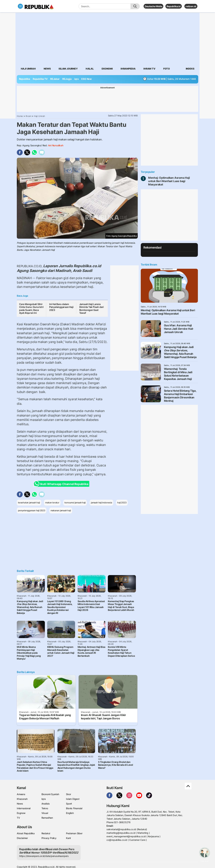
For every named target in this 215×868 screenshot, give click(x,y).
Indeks (190, 69)
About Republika (26, 833)
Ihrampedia (128, 69)
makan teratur (52, 503)
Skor (68, 794)
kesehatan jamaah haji (29, 503)
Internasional (24, 808)
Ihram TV (149, 69)
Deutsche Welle (153, 6)
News (47, 69)
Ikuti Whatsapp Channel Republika (62, 484)
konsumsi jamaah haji (75, 503)
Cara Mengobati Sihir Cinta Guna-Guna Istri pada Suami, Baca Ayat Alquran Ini (31, 309)
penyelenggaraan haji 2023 (32, 510)
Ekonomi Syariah (50, 794)
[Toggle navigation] (20, 6)
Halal (90, 69)
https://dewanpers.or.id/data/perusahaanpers (44, 856)
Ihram (28, 116)
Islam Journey (68, 69)
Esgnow (21, 813)
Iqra (44, 799)
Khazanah (22, 799)
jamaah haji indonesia (101, 503)
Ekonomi (107, 69)
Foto (167, 69)
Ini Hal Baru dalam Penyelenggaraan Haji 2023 (61, 307)
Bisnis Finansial (74, 808)
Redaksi (46, 833)
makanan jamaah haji (61, 510)
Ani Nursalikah (56, 145)
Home (20, 116)
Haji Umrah (28, 69)
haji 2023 (122, 503)
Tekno (45, 808)
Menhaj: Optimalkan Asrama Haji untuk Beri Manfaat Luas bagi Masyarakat (169, 181)
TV (18, 818)
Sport (69, 804)
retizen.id (191, 6)
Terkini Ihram (149, 265)
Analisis (46, 804)
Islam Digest (73, 799)
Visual (45, 813)
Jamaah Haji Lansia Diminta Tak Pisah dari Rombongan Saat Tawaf (92, 309)
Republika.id (174, 6)
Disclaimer (22, 838)
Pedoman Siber (74, 833)
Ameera (21, 794)
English (70, 813)
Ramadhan (47, 818)
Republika (25, 79)
